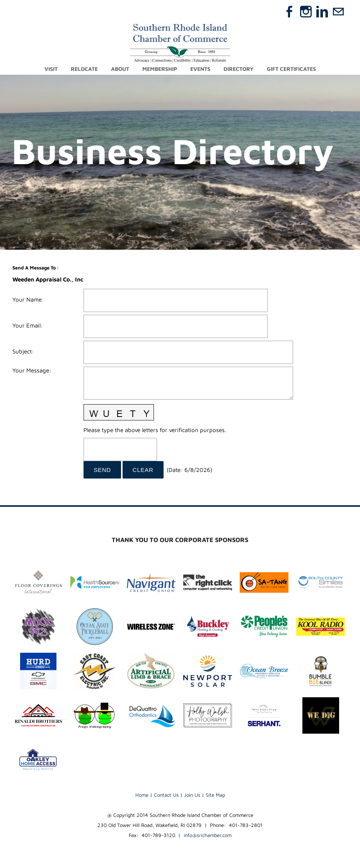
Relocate (84, 69)
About (120, 69)
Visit (51, 69)
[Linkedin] (322, 12)
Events (200, 69)
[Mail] (338, 12)
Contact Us (166, 795)
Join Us (192, 795)
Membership (160, 69)
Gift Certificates (291, 69)
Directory (239, 69)
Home (142, 795)
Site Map (215, 795)
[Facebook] (290, 12)
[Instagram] (306, 12)
